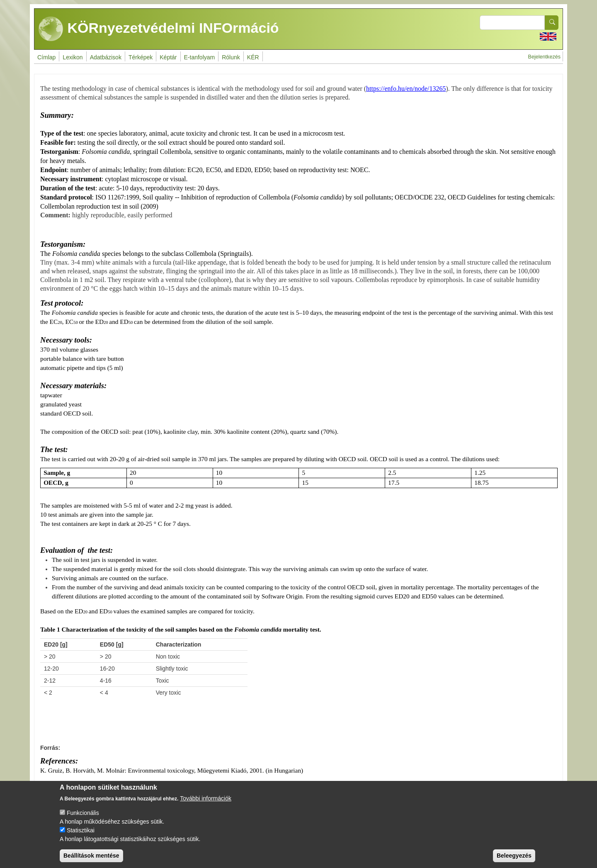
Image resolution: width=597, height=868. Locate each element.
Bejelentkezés (544, 57)
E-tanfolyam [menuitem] (200, 57)
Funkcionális (83, 819)
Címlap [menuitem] (46, 57)
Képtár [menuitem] (168, 57)
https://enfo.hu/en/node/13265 (406, 89)
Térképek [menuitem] (141, 57)
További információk (206, 804)
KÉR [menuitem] (253, 57)
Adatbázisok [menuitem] (106, 57)
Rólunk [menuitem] (231, 57)
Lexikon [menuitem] (73, 57)
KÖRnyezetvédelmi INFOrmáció (159, 29)
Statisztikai (81, 836)
